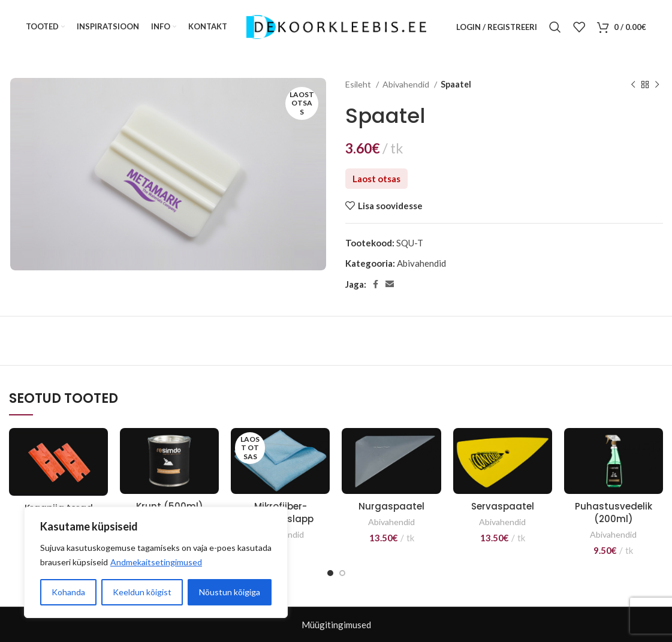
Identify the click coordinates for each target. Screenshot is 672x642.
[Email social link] (390, 284)
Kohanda (68, 592)
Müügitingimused (336, 625)
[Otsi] (555, 27)
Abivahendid (407, 84)
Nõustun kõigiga (230, 592)
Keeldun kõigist (142, 592)
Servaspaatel (503, 506)
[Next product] (657, 85)
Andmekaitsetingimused (156, 562)
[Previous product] (633, 85)
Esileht (359, 84)
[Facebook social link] (376, 284)
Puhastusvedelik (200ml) (614, 513)
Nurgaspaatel (391, 506)
